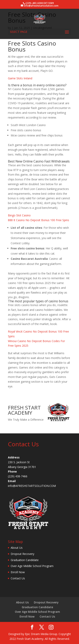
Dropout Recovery (22, 554)
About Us (17, 548)
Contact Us (18, 578)
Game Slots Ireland (20, 78)
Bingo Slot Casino (19, 215)
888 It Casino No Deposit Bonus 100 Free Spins (39, 220)
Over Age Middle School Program (32, 566)
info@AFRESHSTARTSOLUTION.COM (32, 486)
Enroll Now (18, 572)
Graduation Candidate (25, 560)
